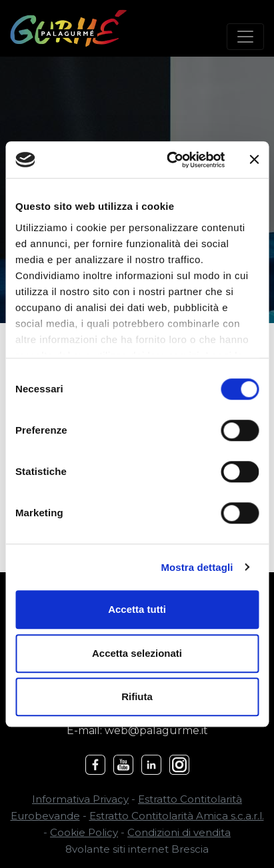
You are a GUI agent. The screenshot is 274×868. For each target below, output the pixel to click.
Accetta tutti (137, 609)
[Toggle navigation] (245, 37)
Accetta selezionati (137, 653)
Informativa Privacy (80, 799)
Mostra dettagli (197, 567)
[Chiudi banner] (254, 160)
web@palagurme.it (156, 730)
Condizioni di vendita (179, 832)
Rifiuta (137, 696)
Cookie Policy (84, 832)
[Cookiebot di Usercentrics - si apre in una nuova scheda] (169, 160)
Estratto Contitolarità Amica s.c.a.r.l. (177, 816)
